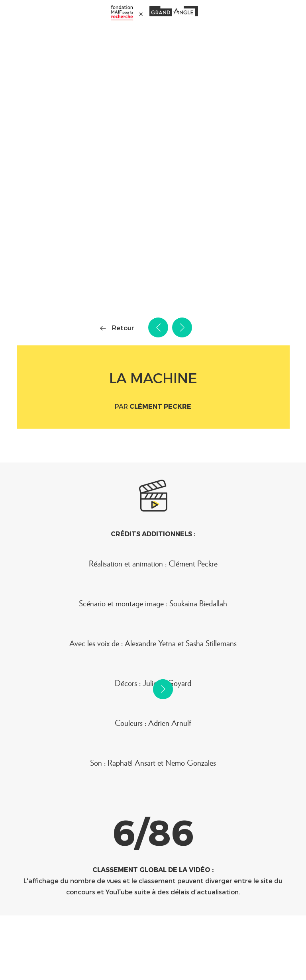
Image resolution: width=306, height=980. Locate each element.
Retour (123, 328)
